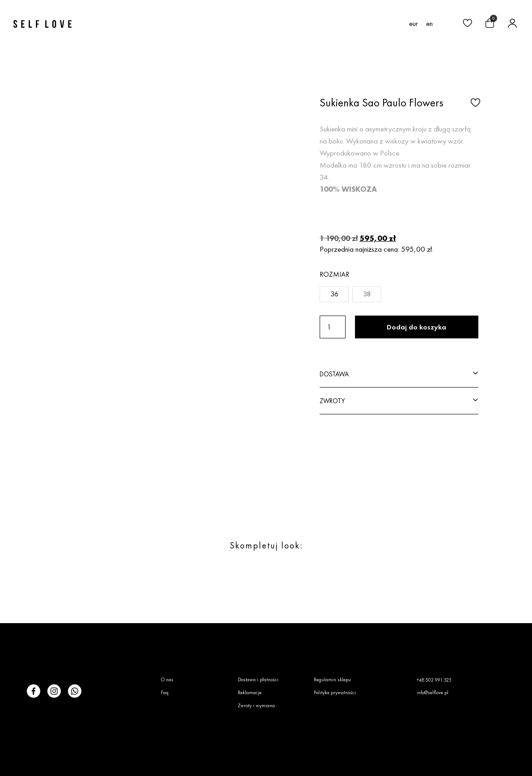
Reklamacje (250, 692)
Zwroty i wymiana (256, 705)
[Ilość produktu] (333, 327)
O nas (167, 679)
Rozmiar (334, 274)
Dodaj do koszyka (416, 327)
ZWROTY (332, 401)
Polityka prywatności (335, 692)
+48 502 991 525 (434, 680)
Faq (165, 692)
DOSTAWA (334, 374)
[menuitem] (429, 23)
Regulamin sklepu (332, 679)
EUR (414, 23)
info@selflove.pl (433, 692)
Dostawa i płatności (258, 679)
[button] (445, 24)
